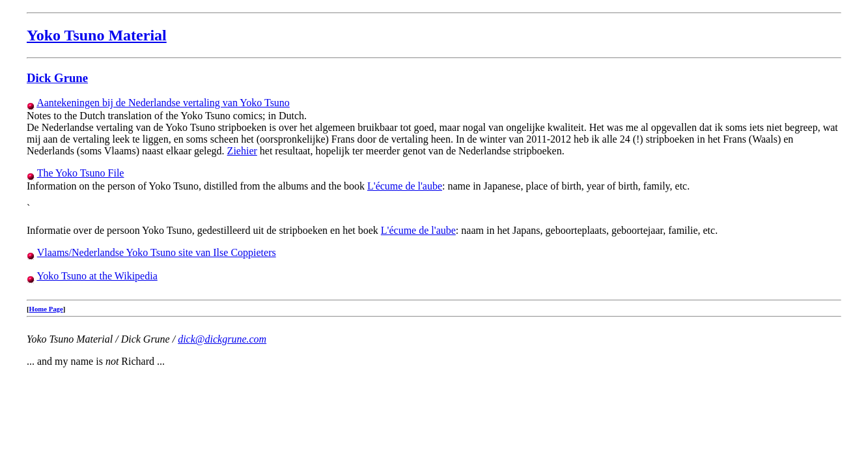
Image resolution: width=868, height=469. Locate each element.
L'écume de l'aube (405, 186)
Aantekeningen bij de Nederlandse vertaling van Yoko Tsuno (163, 103)
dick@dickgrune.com (222, 339)
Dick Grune (57, 78)
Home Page (46, 309)
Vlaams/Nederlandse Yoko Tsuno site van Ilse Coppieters (157, 252)
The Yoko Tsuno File (81, 173)
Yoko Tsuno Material (97, 35)
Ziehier (242, 151)
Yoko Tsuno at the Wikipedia (97, 276)
